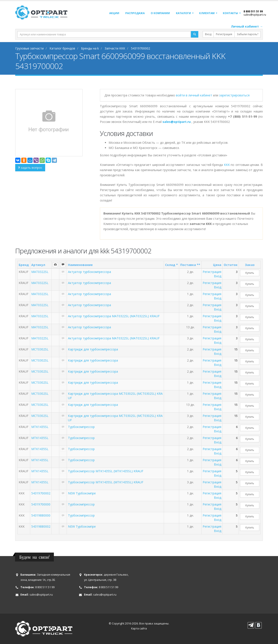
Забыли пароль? (247, 34)
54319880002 (41, 526)
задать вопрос (30, 168)
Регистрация (224, 34)
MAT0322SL (40, 272)
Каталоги (183, 13)
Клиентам (207, 13)
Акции (114, 13)
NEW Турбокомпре (82, 493)
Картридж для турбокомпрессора (93, 349)
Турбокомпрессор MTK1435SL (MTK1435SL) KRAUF (106, 471)
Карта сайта (139, 628)
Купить (250, 273)
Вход (208, 34)
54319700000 (41, 504)
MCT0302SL (40, 349)
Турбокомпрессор (81, 427)
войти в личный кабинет (194, 95)
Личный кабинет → (247, 26)
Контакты (230, 13)
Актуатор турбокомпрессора (89, 272)
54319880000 (41, 515)
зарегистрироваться (234, 95)
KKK (227, 165)
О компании (160, 13)
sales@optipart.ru (255, 15)
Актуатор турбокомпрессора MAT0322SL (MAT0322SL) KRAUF (114, 316)
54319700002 (41, 493)
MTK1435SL (40, 427)
